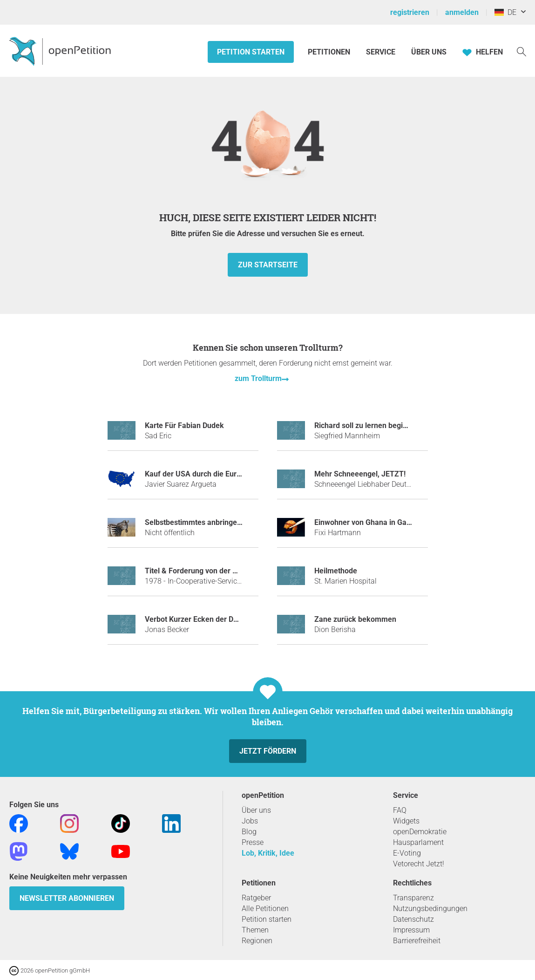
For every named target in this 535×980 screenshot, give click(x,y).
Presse (253, 842)
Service (381, 52)
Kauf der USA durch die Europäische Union (217, 474)
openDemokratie (420, 832)
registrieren (410, 12)
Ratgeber (256, 898)
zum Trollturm (258, 378)
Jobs (250, 821)
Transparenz (413, 898)
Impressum (411, 930)
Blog (249, 832)
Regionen (257, 941)
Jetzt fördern (268, 751)
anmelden (462, 12)
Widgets (406, 821)
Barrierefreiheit (417, 941)
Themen (255, 930)
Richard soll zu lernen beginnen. (368, 425)
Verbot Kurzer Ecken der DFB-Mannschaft (215, 619)
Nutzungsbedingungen (430, 909)
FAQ (400, 810)
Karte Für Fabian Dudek (184, 425)
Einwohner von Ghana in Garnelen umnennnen (392, 522)
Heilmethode (336, 571)
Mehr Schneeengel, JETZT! (360, 474)
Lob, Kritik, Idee (268, 853)
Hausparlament (418, 842)
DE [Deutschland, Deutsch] (505, 12)
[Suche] (521, 51)
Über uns (256, 810)
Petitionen (330, 52)
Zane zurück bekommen (355, 619)
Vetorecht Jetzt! (419, 864)
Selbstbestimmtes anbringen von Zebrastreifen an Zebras (242, 522)
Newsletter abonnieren (67, 898)
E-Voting (407, 853)
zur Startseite (268, 265)
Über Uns (429, 52)
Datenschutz (413, 919)
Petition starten (251, 52)
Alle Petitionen (265, 909)
